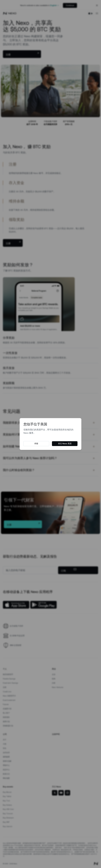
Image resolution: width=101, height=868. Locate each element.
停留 (36, 444)
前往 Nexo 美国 (65, 444)
